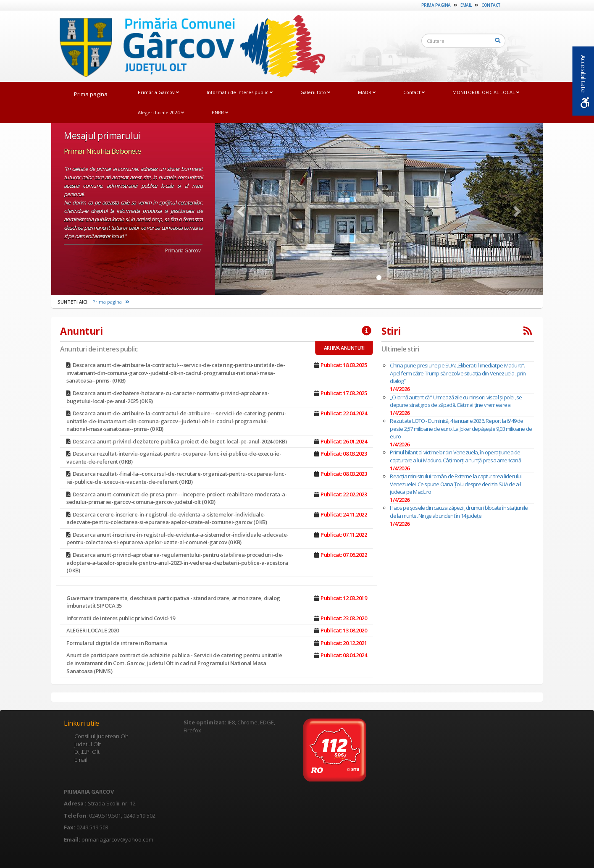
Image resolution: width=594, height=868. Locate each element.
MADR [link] (367, 92)
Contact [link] (491, 5)
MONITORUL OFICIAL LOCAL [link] (486, 92)
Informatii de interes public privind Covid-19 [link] (121, 618)
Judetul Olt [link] (88, 744)
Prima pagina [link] (436, 5)
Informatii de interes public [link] (240, 92)
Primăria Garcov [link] (158, 92)
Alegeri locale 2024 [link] (161, 112)
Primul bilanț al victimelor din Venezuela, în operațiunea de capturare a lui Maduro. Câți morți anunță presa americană (455, 456)
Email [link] (466, 5)
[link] (188, 46)
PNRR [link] (220, 112)
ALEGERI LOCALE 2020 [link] (93, 630)
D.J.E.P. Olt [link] (87, 752)
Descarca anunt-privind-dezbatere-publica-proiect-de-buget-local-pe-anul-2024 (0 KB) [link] (180, 441)
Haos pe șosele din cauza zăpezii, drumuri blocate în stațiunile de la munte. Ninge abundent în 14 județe (459, 512)
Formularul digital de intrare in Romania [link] (117, 643)
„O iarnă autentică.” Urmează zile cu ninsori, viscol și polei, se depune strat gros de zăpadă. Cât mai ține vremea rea (456, 401)
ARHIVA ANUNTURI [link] (344, 348)
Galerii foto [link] (315, 92)
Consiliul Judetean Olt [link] (101, 736)
